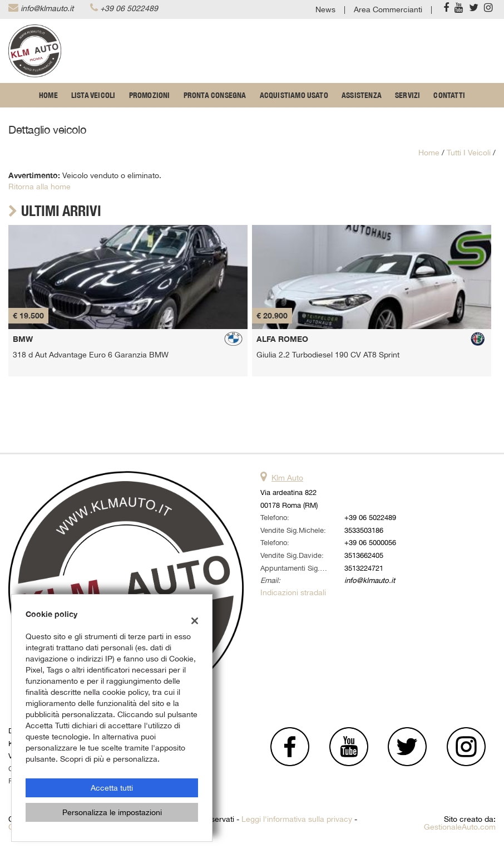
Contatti (449, 95)
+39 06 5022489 (129, 8)
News (325, 9)
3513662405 (364, 555)
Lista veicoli (93, 95)
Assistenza (362, 95)
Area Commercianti (388, 9)
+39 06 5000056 (370, 542)
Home (48, 95)
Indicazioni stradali (293, 592)
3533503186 (364, 530)
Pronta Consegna (215, 95)
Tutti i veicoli (469, 153)
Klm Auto (287, 478)
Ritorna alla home (39, 187)
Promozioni (150, 95)
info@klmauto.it (47, 8)
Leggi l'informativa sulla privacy (297, 819)
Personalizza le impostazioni (112, 812)
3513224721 (364, 568)
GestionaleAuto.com (460, 827)
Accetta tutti (112, 788)
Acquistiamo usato (294, 95)
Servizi (407, 95)
